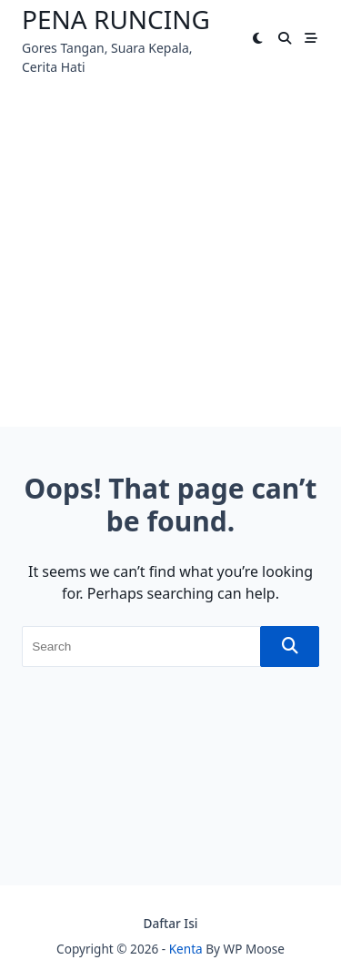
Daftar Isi (171, 923)
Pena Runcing (116, 19)
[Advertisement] (170, 256)
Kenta (186, 949)
